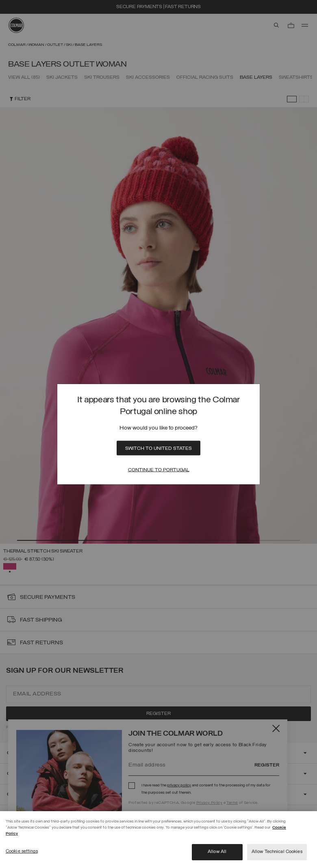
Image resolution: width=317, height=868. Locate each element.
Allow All (217, 852)
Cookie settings (22, 851)
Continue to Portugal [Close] (159, 470)
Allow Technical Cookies (277, 852)
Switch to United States (158, 448)
